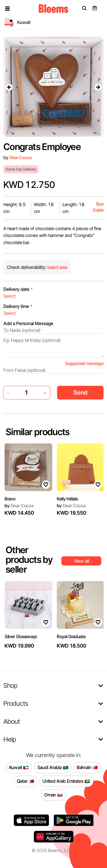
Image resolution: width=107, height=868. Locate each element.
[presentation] (9, 87)
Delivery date (18, 289)
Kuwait (19, 768)
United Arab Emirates (66, 781)
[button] (7, 9)
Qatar (26, 781)
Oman (53, 795)
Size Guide (98, 207)
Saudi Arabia (53, 768)
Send (80, 393)
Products (16, 703)
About (12, 721)
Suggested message (84, 363)
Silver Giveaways (21, 636)
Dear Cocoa (20, 158)
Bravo (10, 499)
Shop (11, 685)
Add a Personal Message (28, 323)
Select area (57, 267)
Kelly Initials (67, 499)
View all (81, 561)
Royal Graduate (71, 636)
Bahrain (87, 768)
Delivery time (18, 306)
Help (10, 739)
